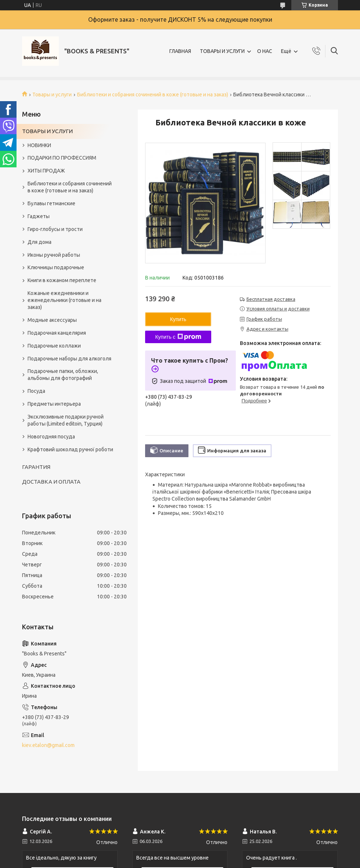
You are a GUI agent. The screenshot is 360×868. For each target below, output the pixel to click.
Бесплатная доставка (271, 299)
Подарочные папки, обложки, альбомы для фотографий (63, 375)
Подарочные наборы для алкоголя (69, 359)
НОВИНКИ (39, 145)
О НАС (265, 51)
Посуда (36, 391)
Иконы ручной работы (54, 255)
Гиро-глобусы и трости (55, 229)
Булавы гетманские (51, 203)
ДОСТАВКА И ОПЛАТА (51, 482)
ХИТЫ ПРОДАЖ (46, 171)
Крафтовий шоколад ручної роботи (70, 449)
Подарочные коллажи (54, 346)
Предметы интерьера (54, 404)
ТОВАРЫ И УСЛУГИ (222, 51)
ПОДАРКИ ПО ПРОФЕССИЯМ (62, 158)
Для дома (39, 242)
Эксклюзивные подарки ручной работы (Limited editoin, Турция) (66, 420)
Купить (178, 319)
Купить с (178, 337)
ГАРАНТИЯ (36, 467)
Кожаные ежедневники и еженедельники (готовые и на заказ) (64, 300)
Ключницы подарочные (56, 267)
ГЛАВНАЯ (180, 51)
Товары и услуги (52, 95)
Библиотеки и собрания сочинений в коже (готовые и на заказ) (153, 95)
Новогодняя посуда (51, 437)
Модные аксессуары (52, 320)
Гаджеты (39, 216)
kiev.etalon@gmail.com (48, 745)
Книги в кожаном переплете (62, 280)
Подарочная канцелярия (57, 333)
